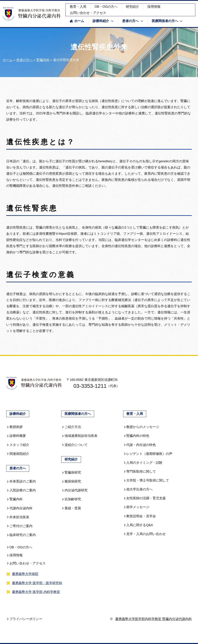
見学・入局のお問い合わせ (145, 534)
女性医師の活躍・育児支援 (145, 498)
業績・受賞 (71, 508)
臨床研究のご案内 (21, 535)
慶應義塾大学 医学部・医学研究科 (37, 583)
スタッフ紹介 (18, 445)
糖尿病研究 (71, 481)
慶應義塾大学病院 (25, 574)
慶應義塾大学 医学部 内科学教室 (36, 592)
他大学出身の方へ (138, 489)
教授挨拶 (14, 427)
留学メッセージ (136, 507)
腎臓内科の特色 (136, 436)
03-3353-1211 (87, 386)
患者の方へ (24, 60)
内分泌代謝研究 (74, 490)
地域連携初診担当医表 (79, 436)
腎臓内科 (43, 60)
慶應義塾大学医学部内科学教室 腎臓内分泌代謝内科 (154, 619)
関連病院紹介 (18, 454)
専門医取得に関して (140, 472)
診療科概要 (16, 436)
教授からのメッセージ (141, 427)
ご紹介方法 (71, 427)
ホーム (77, 21)
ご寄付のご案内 (19, 526)
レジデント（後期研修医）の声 (148, 454)
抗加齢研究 (71, 499)
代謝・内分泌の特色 (140, 445)
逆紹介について (74, 445)
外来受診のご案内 (21, 481)
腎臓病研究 (71, 473)
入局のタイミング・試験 (143, 463)
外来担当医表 (18, 517)
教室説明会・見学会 (140, 516)
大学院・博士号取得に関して (146, 480)
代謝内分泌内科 (19, 508)
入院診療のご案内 (21, 490)
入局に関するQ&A (138, 525)
